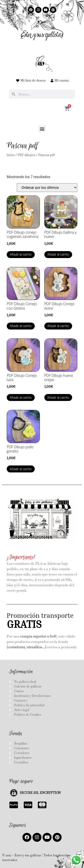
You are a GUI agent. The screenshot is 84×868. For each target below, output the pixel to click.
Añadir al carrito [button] (21, 254)
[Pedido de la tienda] (47, 188)
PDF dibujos (27, 155)
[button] (42, 129)
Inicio (11, 155)
